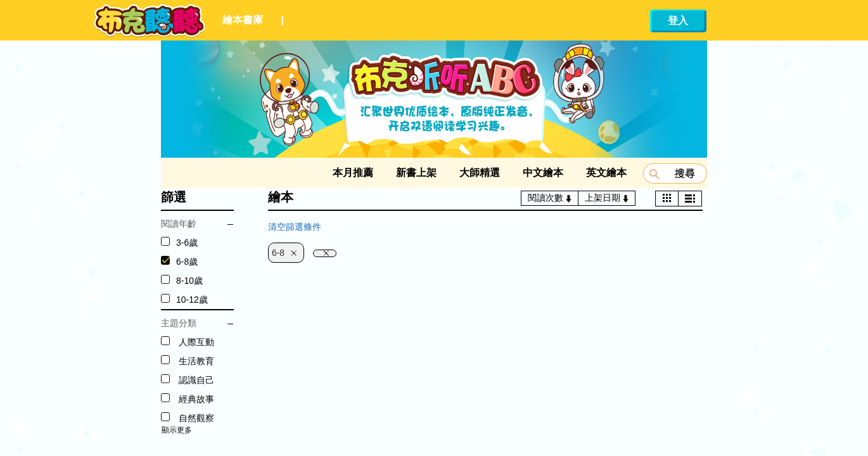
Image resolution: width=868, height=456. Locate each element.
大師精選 (480, 173)
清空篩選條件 (295, 227)
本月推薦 (353, 173)
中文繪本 (543, 173)
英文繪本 (606, 173)
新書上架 (416, 173)
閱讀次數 (550, 198)
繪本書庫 (243, 20)
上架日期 (607, 198)
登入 (678, 21)
